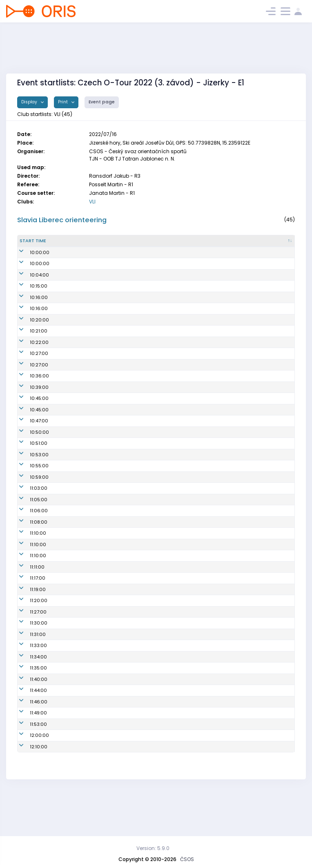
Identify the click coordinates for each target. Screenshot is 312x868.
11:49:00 (28, 753)
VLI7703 (175, 448)
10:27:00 (29, 380)
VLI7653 (175, 403)
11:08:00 (28, 556)
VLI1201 (174, 500)
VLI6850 (175, 324)
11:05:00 (28, 533)
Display (30, 102)
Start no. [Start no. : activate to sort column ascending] (86, 251)
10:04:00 (29, 298)
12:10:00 (28, 787)
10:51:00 (28, 473)
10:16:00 (29, 324)
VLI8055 (175, 731)
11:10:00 (28, 567)
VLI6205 (175, 753)
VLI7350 (175, 544)
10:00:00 (29, 272)
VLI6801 (175, 335)
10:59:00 (29, 511)
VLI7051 (174, 473)
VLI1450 (175, 459)
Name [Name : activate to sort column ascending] (114, 251)
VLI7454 (175, 414)
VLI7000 (175, 589)
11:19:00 (28, 623)
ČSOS (187, 859)
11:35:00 (28, 705)
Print (64, 102)
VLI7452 (175, 313)
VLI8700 (175, 567)
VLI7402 (175, 380)
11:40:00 (28, 720)
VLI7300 (175, 437)
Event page (102, 102)
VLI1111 (173, 600)
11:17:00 (27, 612)
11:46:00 (28, 742)
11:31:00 (28, 668)
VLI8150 (175, 690)
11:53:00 (28, 765)
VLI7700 (175, 634)
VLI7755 (175, 705)
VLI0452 (175, 488)
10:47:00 (29, 448)
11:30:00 (28, 657)
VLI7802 (175, 765)
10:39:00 (29, 414)
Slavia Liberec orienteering (62, 220)
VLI (92, 202)
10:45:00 (29, 425)
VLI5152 (174, 578)
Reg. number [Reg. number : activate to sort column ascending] (181, 251)
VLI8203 (175, 358)
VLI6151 (174, 657)
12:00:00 (29, 776)
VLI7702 (175, 668)
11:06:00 (29, 544)
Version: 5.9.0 (153, 848)
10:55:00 (29, 500)
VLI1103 (174, 679)
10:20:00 (29, 347)
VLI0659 (175, 556)
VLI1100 (174, 533)
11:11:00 (27, 600)
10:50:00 (29, 459)
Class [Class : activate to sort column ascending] (274, 251)
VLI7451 (174, 425)
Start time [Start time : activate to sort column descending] (27, 251)
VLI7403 (175, 742)
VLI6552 (175, 392)
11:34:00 (28, 690)
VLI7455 (175, 298)
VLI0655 (175, 522)
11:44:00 (28, 731)
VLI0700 (175, 787)
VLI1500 (175, 284)
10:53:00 (29, 488)
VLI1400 (175, 511)
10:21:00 (28, 358)
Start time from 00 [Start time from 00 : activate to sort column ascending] (56, 251)
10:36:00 (29, 403)
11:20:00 (28, 634)
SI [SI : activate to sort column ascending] (215, 251)
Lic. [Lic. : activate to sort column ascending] (243, 251)
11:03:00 (28, 522)
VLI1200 (175, 645)
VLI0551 (175, 347)
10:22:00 (29, 369)
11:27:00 (28, 645)
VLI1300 (175, 612)
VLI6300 (176, 623)
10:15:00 (28, 313)
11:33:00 (28, 679)
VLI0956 (175, 776)
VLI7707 (175, 720)
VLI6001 (175, 369)
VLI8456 (175, 272)
